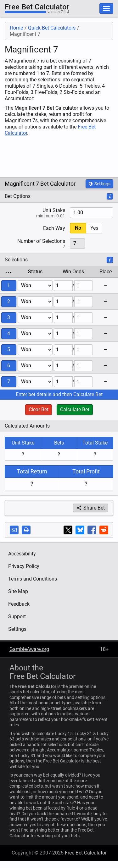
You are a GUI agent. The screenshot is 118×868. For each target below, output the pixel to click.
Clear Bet (39, 409)
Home (16, 28)
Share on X (69, 531)
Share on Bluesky (81, 531)
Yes (94, 228)
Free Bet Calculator (37, 7)
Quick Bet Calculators (52, 28)
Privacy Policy (24, 566)
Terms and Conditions (33, 579)
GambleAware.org (29, 649)
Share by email (15, 531)
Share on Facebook (93, 531)
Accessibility (22, 554)
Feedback (19, 604)
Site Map (18, 591)
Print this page (27, 531)
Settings (99, 184)
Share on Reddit (105, 531)
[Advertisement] (59, 157)
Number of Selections (35, 243)
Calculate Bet (75, 409)
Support (17, 617)
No (78, 228)
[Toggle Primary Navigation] (106, 8)
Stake (35, 213)
